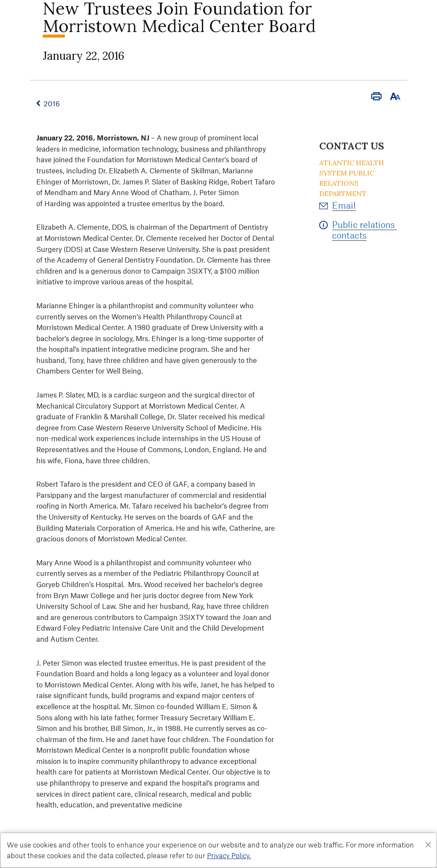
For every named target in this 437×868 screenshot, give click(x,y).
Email (344, 205)
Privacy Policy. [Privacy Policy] (229, 855)
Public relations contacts (364, 230)
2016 (52, 103)
